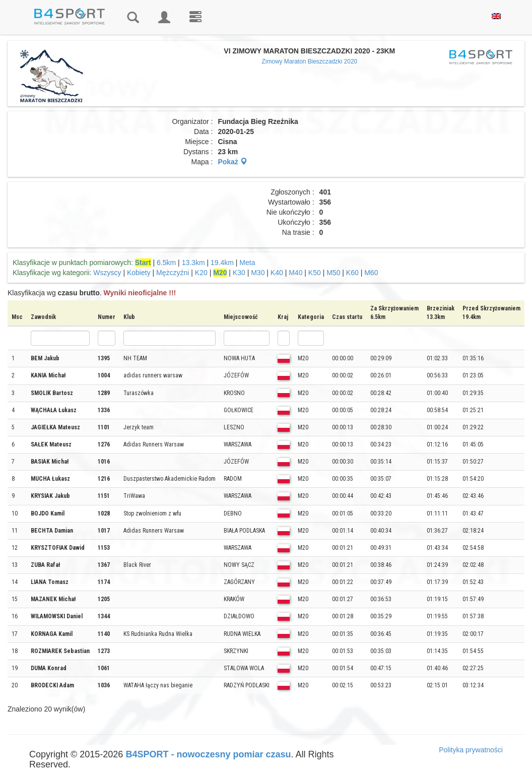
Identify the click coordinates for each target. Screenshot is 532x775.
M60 (371, 273)
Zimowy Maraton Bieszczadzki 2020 (309, 61)
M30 (258, 273)
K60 (352, 273)
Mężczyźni (173, 273)
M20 (220, 273)
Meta (247, 263)
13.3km (193, 263)
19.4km (222, 263)
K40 (277, 273)
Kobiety (139, 273)
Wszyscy (107, 273)
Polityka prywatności (471, 750)
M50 (333, 273)
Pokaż (232, 162)
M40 (295, 273)
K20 (201, 273)
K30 (239, 273)
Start (143, 263)
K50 (315, 273)
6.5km (166, 263)
